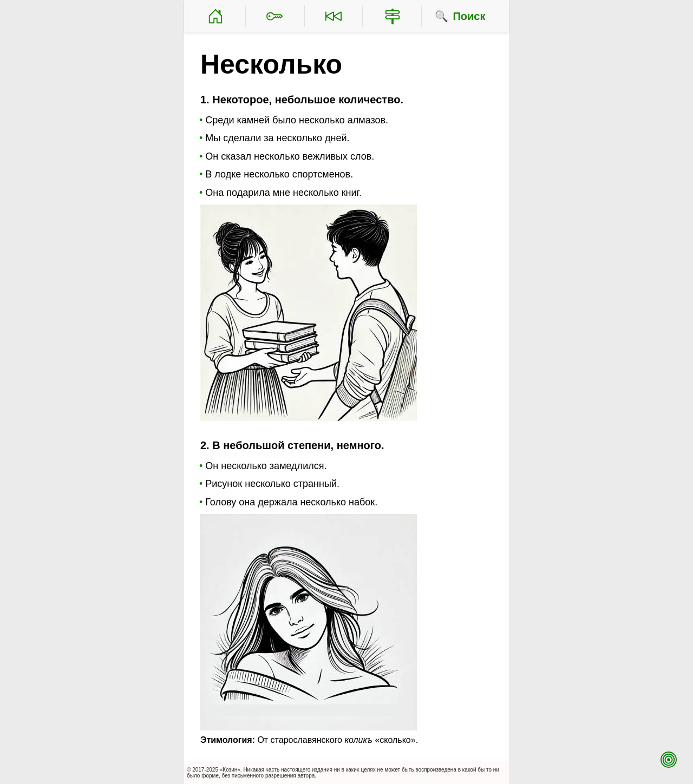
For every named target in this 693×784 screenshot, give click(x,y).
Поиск (469, 16)
